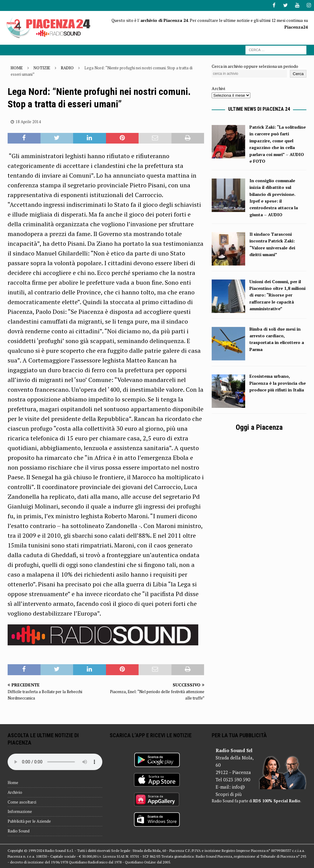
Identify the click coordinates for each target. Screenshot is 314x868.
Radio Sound (19, 831)
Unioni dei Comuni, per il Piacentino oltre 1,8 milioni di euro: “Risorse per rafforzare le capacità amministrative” (277, 295)
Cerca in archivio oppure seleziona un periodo (255, 66)
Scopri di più (229, 794)
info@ (238, 786)
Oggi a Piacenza (259, 427)
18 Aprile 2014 (28, 121)
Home (13, 782)
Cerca (298, 73)
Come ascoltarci (22, 802)
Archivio (15, 792)
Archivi (218, 88)
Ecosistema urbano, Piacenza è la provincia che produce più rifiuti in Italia (278, 383)
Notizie (42, 68)
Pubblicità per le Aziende (29, 821)
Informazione (20, 811)
